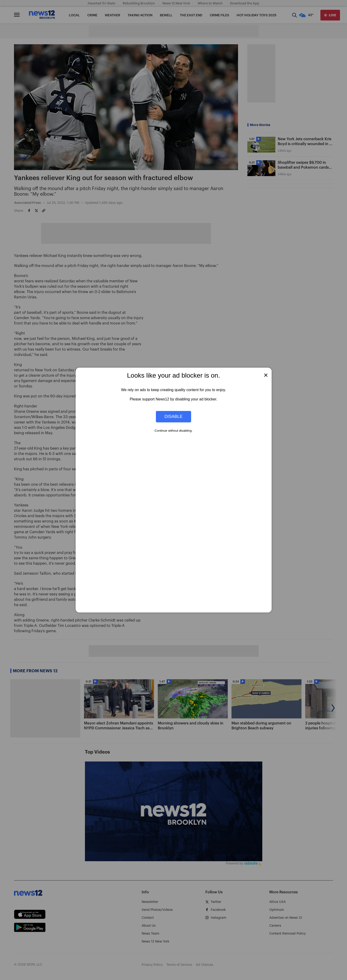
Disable (174, 417)
